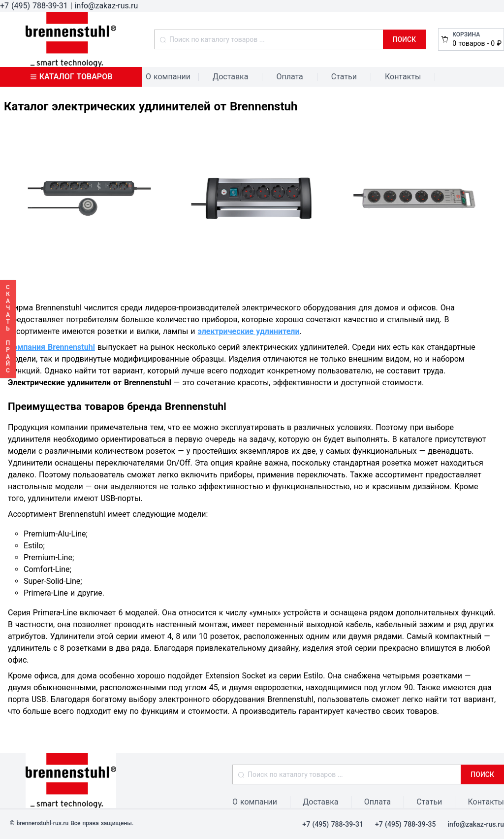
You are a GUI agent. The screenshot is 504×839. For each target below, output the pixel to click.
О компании (168, 77)
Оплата (289, 77)
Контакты (403, 77)
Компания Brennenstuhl (51, 347)
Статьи (344, 77)
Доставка (230, 77)
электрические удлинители (248, 331)
